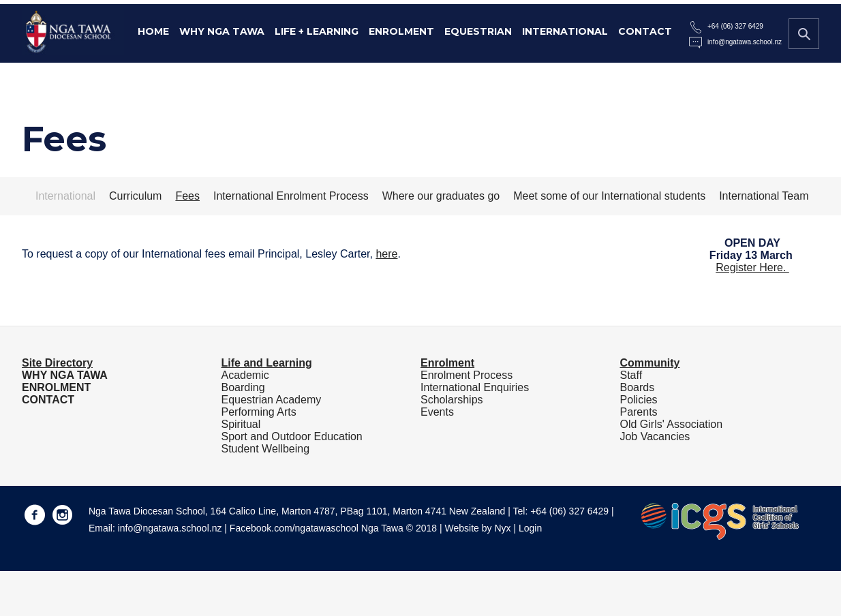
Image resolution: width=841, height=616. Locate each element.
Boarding (243, 387)
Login (530, 528)
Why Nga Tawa (222, 31)
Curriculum (135, 196)
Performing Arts (258, 412)
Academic (245, 375)
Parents (638, 412)
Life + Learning (317, 31)
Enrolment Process (467, 375)
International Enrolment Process (291, 196)
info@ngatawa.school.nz (745, 42)
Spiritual (241, 424)
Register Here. (752, 267)
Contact (645, 31)
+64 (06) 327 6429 (735, 26)
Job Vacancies (655, 436)
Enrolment (401, 31)
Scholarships (452, 400)
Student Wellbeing (265, 449)
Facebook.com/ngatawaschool (294, 528)
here (386, 254)
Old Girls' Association (671, 424)
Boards (637, 387)
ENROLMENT (56, 387)
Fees (187, 196)
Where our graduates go (441, 196)
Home (153, 31)
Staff (631, 375)
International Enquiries (475, 387)
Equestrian (478, 31)
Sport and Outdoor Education (291, 436)
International (565, 31)
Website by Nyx (478, 528)
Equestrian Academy (271, 400)
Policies (638, 400)
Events (437, 412)
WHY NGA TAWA (65, 375)
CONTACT (48, 400)
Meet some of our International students (609, 196)
